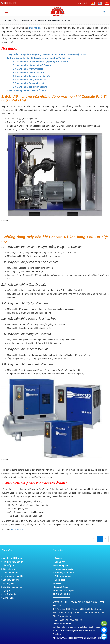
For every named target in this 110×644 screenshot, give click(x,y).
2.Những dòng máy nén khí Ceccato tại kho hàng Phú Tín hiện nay (39, 58)
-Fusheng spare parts (64, 573)
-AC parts (58, 558)
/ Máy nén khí (31, 20)
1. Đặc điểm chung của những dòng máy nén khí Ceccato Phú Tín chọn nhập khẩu (46, 54)
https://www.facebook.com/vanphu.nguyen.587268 (77, 638)
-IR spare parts (61, 565)
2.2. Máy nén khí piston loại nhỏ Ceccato (32, 65)
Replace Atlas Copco (63, 591)
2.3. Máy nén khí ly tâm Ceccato (28, 69)
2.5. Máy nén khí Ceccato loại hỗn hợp (32, 76)
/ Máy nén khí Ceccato (61, 20)
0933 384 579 (17, 529)
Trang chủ (10, 20)
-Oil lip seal (59, 580)
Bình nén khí (8, 569)
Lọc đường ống (9, 594)
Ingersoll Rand (60, 587)
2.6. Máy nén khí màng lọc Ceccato (29, 80)
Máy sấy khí (8, 583)
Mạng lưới (83, 3)
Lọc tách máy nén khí (12, 576)
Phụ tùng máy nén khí (13, 562)
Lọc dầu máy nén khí (12, 587)
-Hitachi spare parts (63, 569)
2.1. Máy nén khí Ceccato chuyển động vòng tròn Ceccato (40, 62)
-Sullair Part (59, 562)
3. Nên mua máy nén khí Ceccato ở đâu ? (27, 90)
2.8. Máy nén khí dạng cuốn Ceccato (30, 87)
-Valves (57, 583)
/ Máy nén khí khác (44, 20)
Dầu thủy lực (8, 565)
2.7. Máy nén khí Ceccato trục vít (28, 83)
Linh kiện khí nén (10, 573)
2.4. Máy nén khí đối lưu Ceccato (28, 72)
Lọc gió (6, 591)
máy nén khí (35, 28)
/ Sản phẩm (20, 20)
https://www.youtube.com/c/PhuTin (78, 631)
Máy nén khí (8, 598)
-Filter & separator (62, 576)
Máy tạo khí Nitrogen (12, 558)
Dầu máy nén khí (10, 580)
